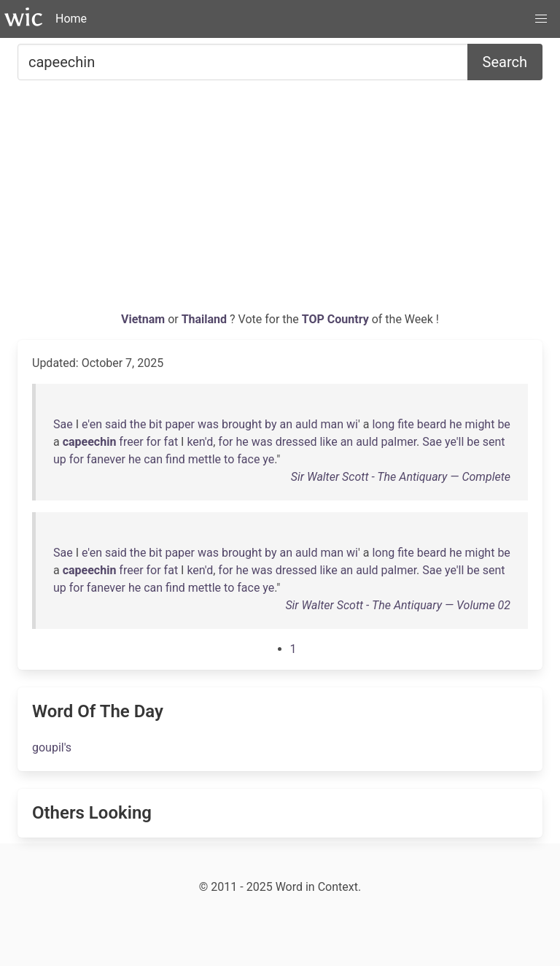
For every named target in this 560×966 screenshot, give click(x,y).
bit (155, 424)
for (154, 442)
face (248, 459)
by (271, 424)
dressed (296, 442)
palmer (399, 442)
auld (306, 424)
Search (505, 62)
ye (268, 459)
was (208, 424)
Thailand (206, 319)
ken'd (200, 442)
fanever (106, 459)
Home (71, 19)
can (153, 459)
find (175, 459)
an (287, 424)
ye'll (454, 442)
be (503, 424)
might (479, 424)
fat (171, 442)
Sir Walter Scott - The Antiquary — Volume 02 (398, 605)
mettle (205, 459)
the (138, 424)
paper (180, 424)
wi (352, 424)
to (229, 459)
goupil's (52, 747)
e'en (92, 424)
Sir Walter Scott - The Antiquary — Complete (401, 477)
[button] (541, 19)
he (455, 424)
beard (432, 424)
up (60, 459)
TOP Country (335, 319)
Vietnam (144, 319)
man (332, 424)
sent (494, 442)
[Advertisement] (280, 201)
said (116, 424)
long (383, 424)
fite (406, 424)
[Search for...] (243, 62)
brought (242, 424)
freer (131, 442)
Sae (63, 424)
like (328, 442)
